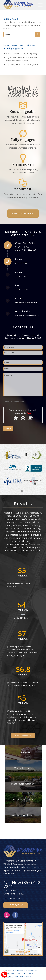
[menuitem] (8, 976)
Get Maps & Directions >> (27, 315)
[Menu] (39, 5)
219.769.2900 (21, 276)
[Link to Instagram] (7, 915)
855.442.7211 (21, 263)
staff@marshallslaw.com (26, 302)
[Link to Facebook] (15, 915)
